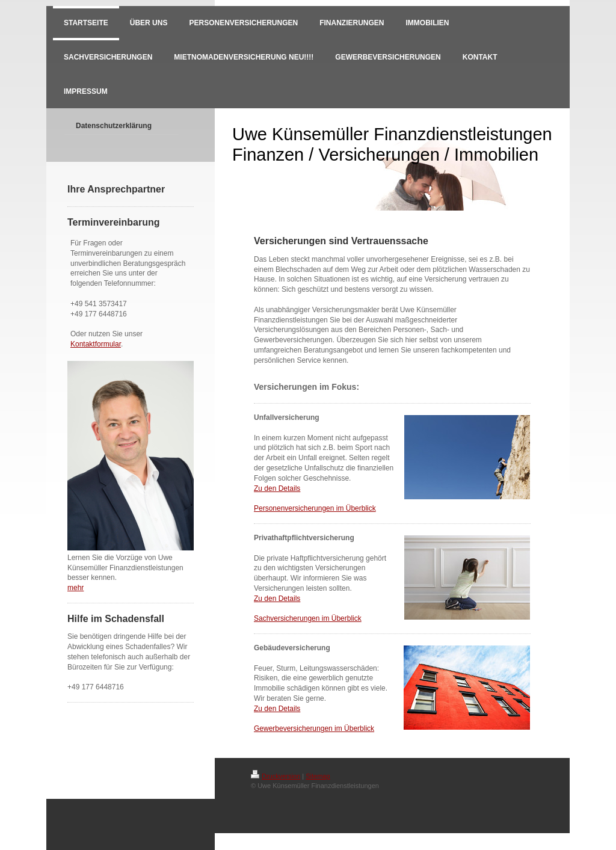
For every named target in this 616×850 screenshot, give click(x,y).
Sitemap (318, 776)
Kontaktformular (96, 344)
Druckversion (276, 776)
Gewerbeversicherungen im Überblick (314, 728)
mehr (75, 588)
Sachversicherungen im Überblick (308, 618)
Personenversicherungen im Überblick (315, 508)
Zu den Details (277, 488)
